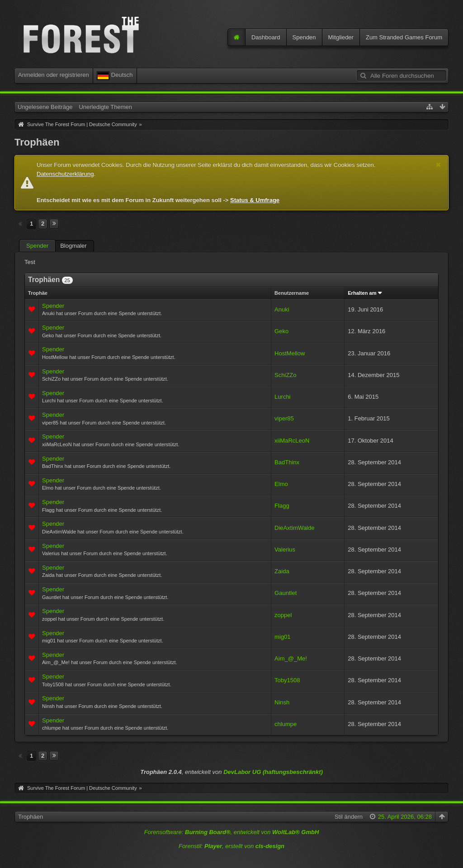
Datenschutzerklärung (65, 174)
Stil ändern (349, 817)
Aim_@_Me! (291, 658)
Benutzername (292, 293)
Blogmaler (73, 246)
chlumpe (286, 724)
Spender (37, 246)
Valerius (285, 550)
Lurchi (282, 397)
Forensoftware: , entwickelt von (232, 832)
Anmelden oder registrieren (54, 75)
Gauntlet (286, 593)
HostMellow (290, 353)
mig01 (282, 637)
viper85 (284, 418)
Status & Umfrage (255, 200)
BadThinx (287, 462)
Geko (281, 331)
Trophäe (38, 293)
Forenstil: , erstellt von (231, 846)
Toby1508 (287, 680)
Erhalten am (362, 293)
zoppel (283, 615)
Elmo (281, 484)
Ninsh (282, 702)
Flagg (282, 506)
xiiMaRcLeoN (292, 441)
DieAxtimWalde (294, 528)
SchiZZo (285, 375)
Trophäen (31, 817)
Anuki (282, 309)
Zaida (282, 571)
